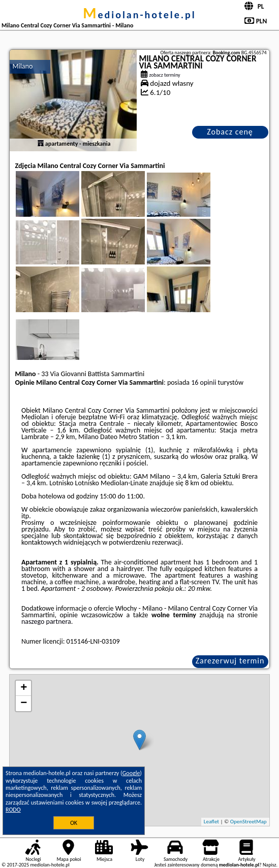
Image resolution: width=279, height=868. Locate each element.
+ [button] (24, 688)
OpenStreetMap (249, 822)
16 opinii (204, 382)
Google (131, 773)
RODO (13, 810)
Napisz (270, 865)
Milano (22, 66)
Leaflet (211, 822)
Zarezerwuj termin (230, 661)
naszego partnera (46, 622)
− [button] (24, 704)
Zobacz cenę (230, 132)
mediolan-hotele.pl (139, 15)
